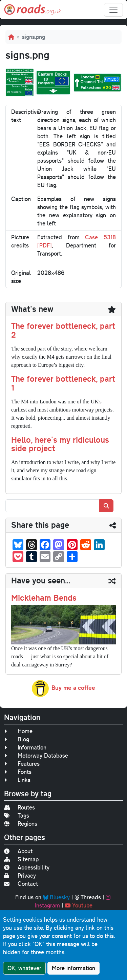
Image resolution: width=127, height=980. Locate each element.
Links (17, 780)
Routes (19, 807)
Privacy (20, 875)
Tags (17, 815)
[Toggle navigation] (113, 10)
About (18, 851)
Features (22, 764)
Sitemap (21, 859)
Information (25, 747)
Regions (21, 824)
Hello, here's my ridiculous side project (60, 444)
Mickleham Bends (44, 598)
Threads (88, 897)
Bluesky (56, 897)
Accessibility (27, 867)
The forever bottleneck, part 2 (63, 330)
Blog (17, 739)
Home (18, 731)
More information (73, 968)
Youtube (79, 905)
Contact (21, 884)
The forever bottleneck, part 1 (63, 383)
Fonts (18, 772)
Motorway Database (36, 755)
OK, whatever (24, 968)
